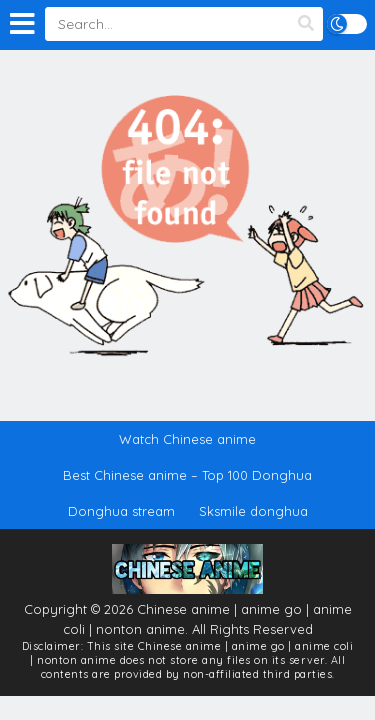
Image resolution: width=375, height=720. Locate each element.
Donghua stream (121, 511)
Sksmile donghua (253, 511)
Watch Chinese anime (187, 439)
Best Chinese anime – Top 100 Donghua (187, 475)
